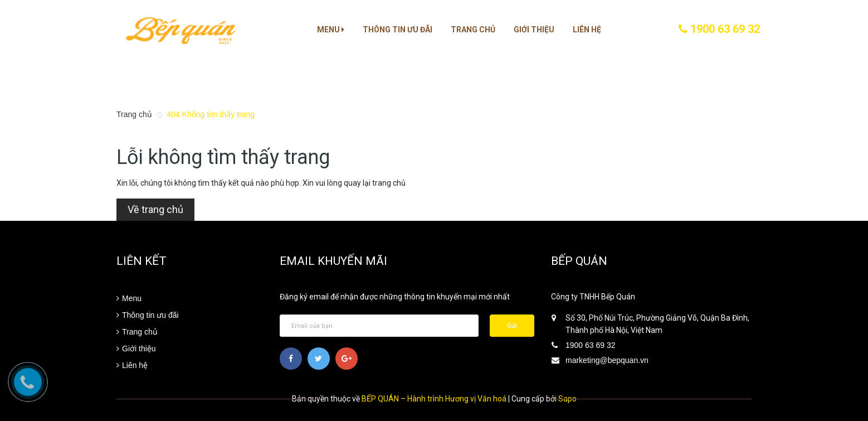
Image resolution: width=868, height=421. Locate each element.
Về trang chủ (155, 209)
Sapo (567, 399)
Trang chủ (473, 30)
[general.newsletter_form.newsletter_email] (379, 326)
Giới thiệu (534, 30)
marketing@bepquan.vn (607, 360)
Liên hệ (587, 30)
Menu (331, 30)
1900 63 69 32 (719, 29)
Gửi (512, 326)
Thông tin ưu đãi (398, 30)
